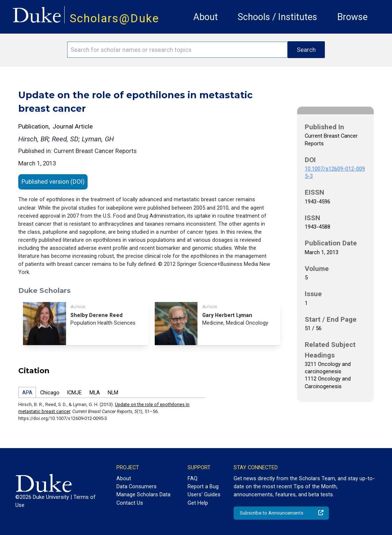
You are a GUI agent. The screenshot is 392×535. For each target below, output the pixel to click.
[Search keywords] (177, 50)
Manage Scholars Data (143, 494)
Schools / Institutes (277, 17)
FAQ (193, 478)
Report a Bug (203, 486)
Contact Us (130, 503)
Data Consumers (137, 486)
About (206, 17)
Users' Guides (204, 494)
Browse (352, 17)
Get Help (198, 503)
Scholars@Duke (114, 18)
